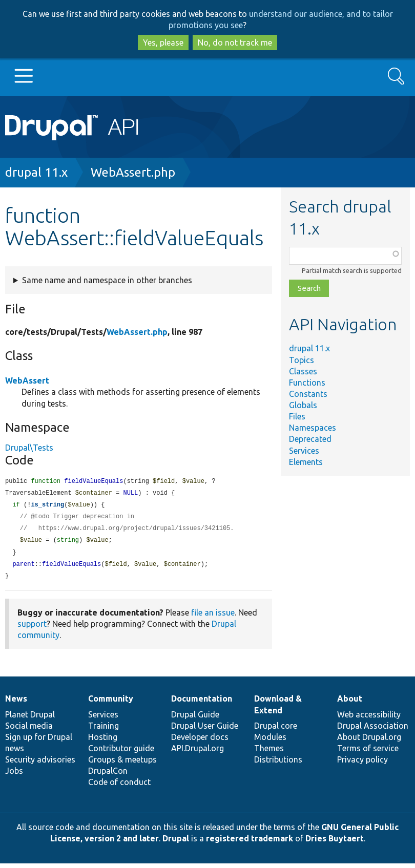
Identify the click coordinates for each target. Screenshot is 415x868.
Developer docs (200, 742)
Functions (307, 383)
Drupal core (276, 730)
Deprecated (310, 439)
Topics (302, 360)
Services (304, 451)
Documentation (202, 703)
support (32, 628)
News (16, 703)
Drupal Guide (195, 719)
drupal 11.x (36, 172)
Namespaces (313, 428)
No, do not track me (235, 43)
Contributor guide (121, 753)
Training (103, 730)
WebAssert (27, 380)
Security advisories (40, 764)
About (350, 703)
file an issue (213, 617)
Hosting (103, 742)
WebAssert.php (133, 172)
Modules (270, 742)
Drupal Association (373, 730)
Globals (303, 405)
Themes (269, 753)
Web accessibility (369, 719)
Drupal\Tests (29, 448)
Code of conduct (119, 787)
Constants (308, 394)
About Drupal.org (369, 742)
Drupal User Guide (205, 730)
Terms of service (368, 753)
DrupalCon (108, 775)
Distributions (278, 764)
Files (297, 416)
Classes (303, 371)
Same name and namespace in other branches (107, 280)
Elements (306, 462)
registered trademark (250, 843)
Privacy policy (362, 764)
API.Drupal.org (198, 753)
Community (111, 703)
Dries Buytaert (335, 843)
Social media (29, 730)
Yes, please (163, 43)
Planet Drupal (30, 719)
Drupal (176, 843)
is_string (47, 506)
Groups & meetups (122, 764)
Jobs (14, 775)
